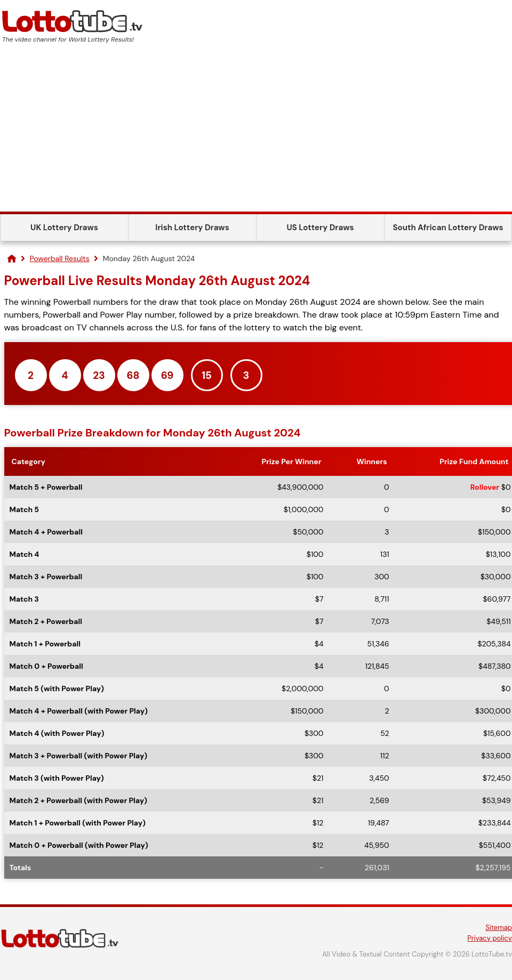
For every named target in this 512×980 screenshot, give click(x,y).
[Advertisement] (256, 132)
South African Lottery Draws (448, 228)
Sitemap (499, 928)
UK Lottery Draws (64, 228)
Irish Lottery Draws (192, 228)
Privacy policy (490, 938)
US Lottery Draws (320, 228)
